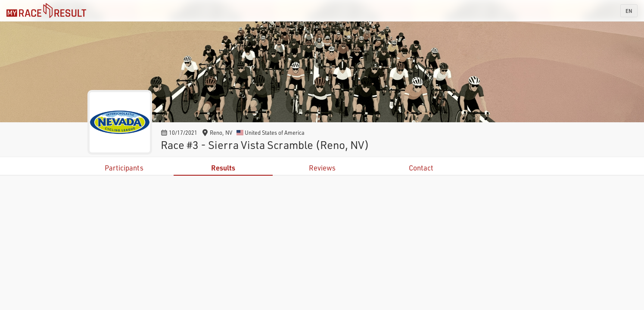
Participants (124, 168)
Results (223, 168)
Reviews (322, 168)
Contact (421, 168)
